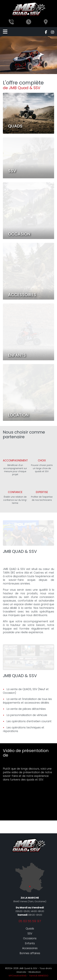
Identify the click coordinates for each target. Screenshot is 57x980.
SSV (30, 934)
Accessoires (30, 948)
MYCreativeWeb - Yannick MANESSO (29, 976)
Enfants (30, 943)
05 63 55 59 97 (30, 921)
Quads (30, 929)
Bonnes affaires (30, 953)
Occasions (30, 938)
